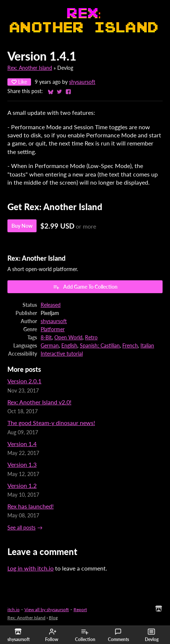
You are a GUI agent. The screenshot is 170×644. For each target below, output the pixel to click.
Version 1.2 (22, 485)
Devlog (152, 635)
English (69, 346)
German (50, 346)
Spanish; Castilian (100, 346)
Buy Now (22, 226)
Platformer (53, 329)
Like (19, 82)
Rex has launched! (30, 506)
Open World (68, 338)
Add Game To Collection (85, 287)
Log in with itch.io (30, 568)
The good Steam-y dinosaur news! (51, 423)
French (130, 346)
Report (80, 609)
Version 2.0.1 (24, 381)
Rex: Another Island (30, 68)
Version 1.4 (22, 444)
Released (51, 305)
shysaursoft (82, 82)
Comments (118, 635)
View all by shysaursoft (47, 609)
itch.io (13, 609)
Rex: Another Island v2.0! (39, 402)
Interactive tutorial (62, 354)
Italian (147, 346)
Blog (53, 618)
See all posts (21, 528)
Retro (91, 338)
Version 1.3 (22, 464)
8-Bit (46, 338)
